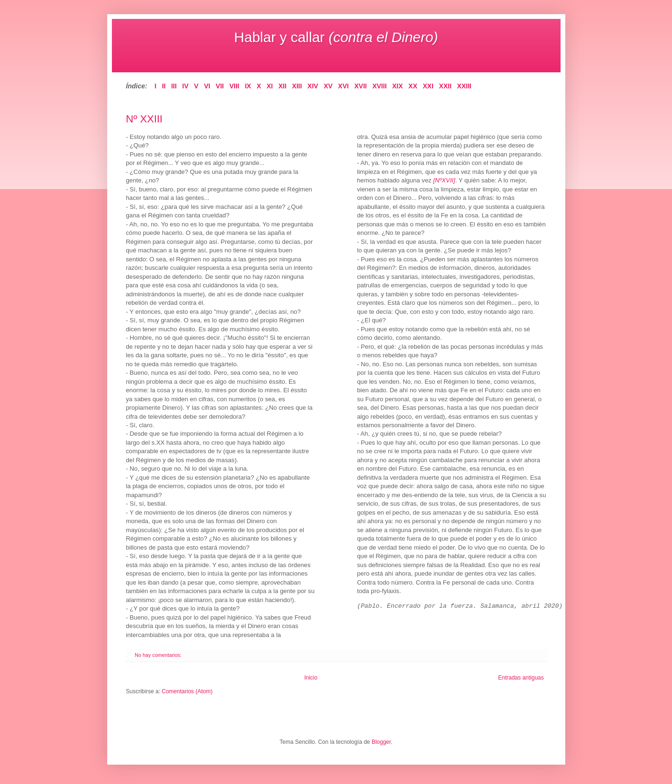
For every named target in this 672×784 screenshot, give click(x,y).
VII (220, 86)
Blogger (381, 742)
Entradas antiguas (521, 678)
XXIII (464, 86)
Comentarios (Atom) (187, 691)
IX (248, 86)
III (174, 86)
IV (185, 86)
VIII (234, 86)
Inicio (311, 678)
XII (282, 86)
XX (413, 86)
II (164, 86)
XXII (446, 86)
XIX (398, 86)
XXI (428, 86)
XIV (313, 86)
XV (328, 86)
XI (270, 86)
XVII (361, 86)
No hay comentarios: (159, 655)
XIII (297, 86)
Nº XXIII (145, 119)
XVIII (379, 86)
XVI (344, 86)
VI (207, 86)
